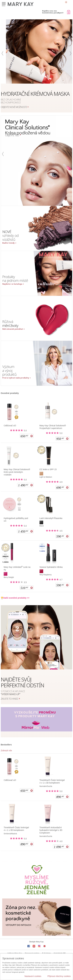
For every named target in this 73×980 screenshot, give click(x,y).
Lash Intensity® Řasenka (51, 518)
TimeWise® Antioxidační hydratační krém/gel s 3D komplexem (51, 830)
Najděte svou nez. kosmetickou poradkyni (52, 12)
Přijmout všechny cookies (59, 976)
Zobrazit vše (6, 751)
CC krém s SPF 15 (48, 469)
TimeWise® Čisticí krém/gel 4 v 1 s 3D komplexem (52, 781)
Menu (4, 4)
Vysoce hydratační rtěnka (51, 567)
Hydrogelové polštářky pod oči (16, 520)
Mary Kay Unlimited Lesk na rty (17, 568)
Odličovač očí (10, 426)
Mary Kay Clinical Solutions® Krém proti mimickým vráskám (17, 472)
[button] (2, 66)
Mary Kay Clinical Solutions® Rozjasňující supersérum (53, 427)
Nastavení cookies (33, 976)
